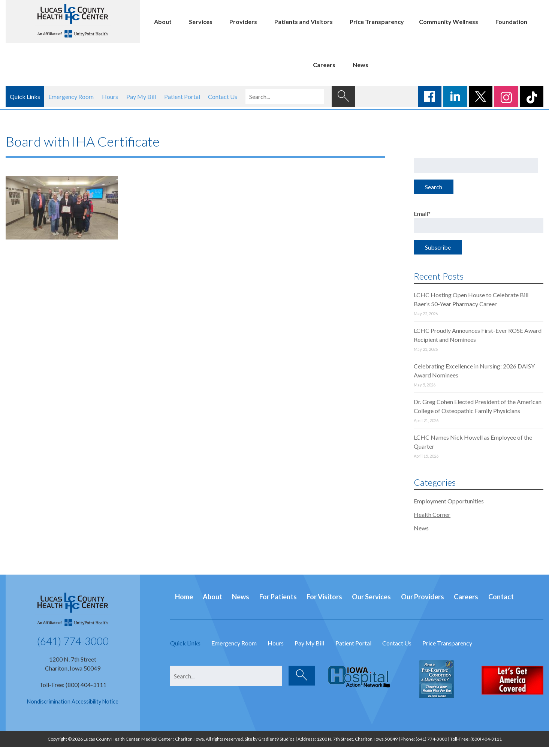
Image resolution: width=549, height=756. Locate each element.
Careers (324, 65)
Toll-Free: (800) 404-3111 (73, 685)
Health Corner (432, 514)
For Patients (278, 597)
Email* (479, 222)
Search (434, 187)
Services (201, 22)
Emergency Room (71, 97)
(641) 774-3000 (73, 641)
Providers (243, 22)
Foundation (511, 22)
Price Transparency (377, 22)
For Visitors (324, 597)
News (361, 65)
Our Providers (423, 597)
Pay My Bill (141, 97)
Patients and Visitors (304, 22)
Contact (501, 597)
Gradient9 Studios (276, 739)
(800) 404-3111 (486, 739)
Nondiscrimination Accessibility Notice (73, 701)
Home (184, 597)
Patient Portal (182, 97)
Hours (110, 97)
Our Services (371, 597)
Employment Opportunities (449, 501)
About (163, 22)
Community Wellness (449, 22)
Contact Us (223, 97)
